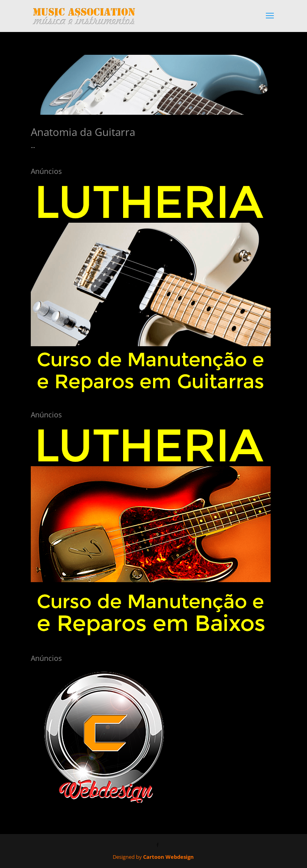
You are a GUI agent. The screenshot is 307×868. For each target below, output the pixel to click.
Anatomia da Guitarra (83, 132)
